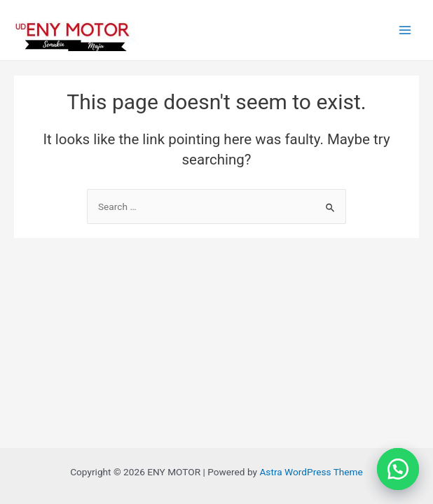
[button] (398, 469)
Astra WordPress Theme (311, 472)
